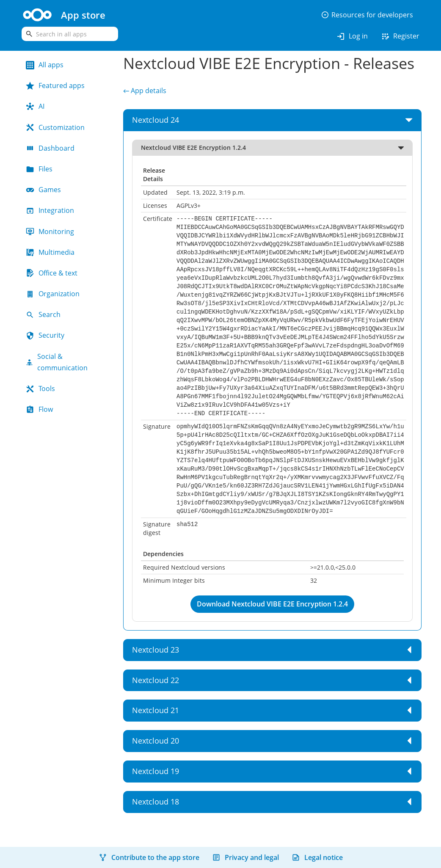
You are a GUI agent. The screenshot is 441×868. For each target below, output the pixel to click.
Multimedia (50, 252)
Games (43, 190)
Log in (352, 36)
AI (35, 106)
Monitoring (50, 231)
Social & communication (57, 362)
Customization (55, 127)
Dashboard (50, 148)
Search (43, 314)
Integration (50, 210)
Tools (40, 389)
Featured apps (55, 85)
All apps (45, 65)
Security (45, 335)
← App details (145, 91)
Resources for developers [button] (367, 15)
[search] (70, 34)
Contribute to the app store (149, 857)
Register (400, 36)
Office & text (52, 273)
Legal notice (317, 857)
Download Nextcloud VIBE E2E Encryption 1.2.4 (272, 604)
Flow (39, 409)
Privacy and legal (245, 857)
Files (39, 169)
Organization (53, 294)
